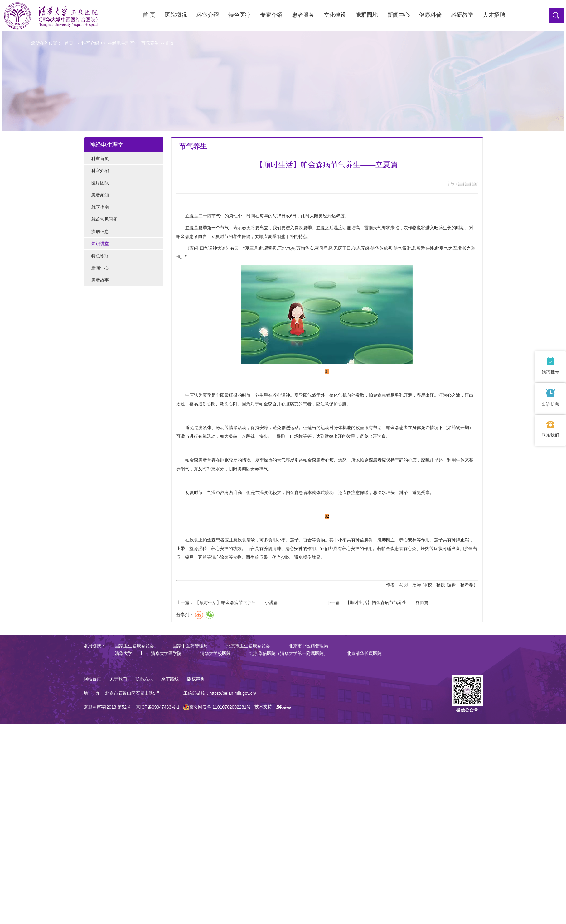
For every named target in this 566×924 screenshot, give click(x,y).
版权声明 (196, 679)
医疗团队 (100, 183)
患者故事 (100, 280)
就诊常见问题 (104, 219)
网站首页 (92, 679)
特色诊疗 (100, 256)
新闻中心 (100, 268)
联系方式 (144, 679)
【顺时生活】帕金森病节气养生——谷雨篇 (387, 602)
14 (474, 184)
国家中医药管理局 (190, 646)
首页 (69, 43)
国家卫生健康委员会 (134, 646)
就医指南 (100, 207)
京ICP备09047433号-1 (158, 707)
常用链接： (94, 646)
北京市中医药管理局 (308, 646)
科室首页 (100, 158)
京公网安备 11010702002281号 (217, 707)
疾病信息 (100, 231)
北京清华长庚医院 (364, 653)
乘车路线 (170, 679)
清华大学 (123, 653)
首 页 (149, 15)
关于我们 (118, 679)
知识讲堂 (100, 244)
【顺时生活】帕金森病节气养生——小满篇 (236, 602)
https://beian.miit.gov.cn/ (233, 693)
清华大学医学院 (166, 653)
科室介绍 (100, 171)
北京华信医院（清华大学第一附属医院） (289, 653)
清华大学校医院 (215, 653)
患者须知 (100, 195)
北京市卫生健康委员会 (248, 646)
